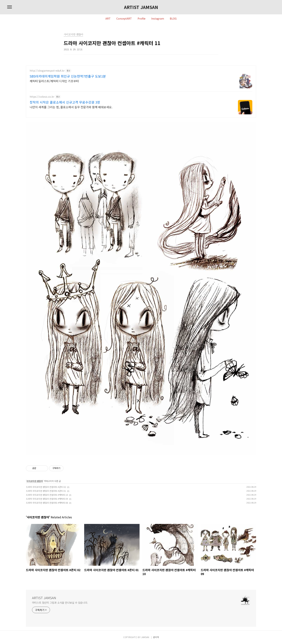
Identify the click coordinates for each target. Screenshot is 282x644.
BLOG (173, 19)
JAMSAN (145, 637)
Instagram (158, 19)
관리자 (156, 637)
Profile (142, 19)
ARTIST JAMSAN (141, 7)
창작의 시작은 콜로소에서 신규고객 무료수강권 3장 (65, 102)
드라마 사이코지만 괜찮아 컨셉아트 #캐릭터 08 (47, 503)
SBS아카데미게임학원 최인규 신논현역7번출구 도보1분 (68, 76)
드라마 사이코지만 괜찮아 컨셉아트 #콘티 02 (46, 487)
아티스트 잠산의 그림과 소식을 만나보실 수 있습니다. (60, 603)
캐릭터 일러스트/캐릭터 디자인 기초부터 (54, 81)
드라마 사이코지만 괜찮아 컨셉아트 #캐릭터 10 (47, 495)
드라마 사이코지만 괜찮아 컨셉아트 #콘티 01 (46, 491)
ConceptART (124, 19)
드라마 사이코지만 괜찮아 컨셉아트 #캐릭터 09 (47, 499)
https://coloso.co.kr (42, 97)
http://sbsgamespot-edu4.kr (47, 71)
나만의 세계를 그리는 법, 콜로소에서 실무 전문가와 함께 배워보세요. (71, 107)
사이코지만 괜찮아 (35, 481)
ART (108, 19)
